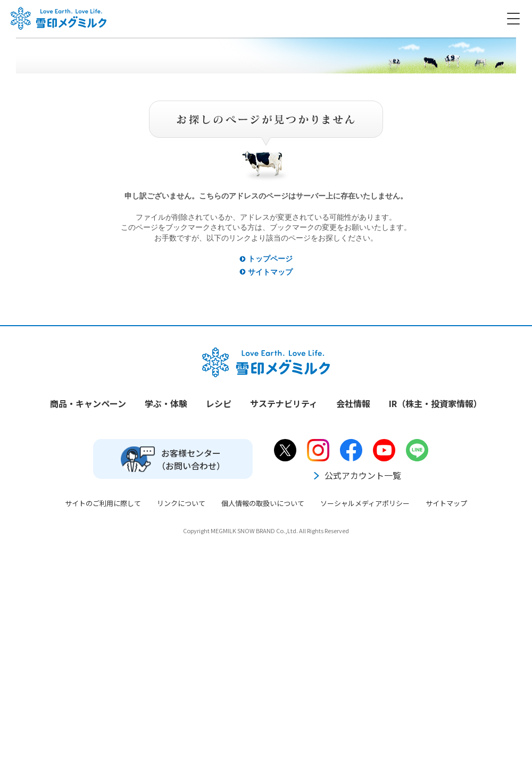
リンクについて (181, 503)
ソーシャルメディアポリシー (365, 503)
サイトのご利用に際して (103, 503)
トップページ (270, 259)
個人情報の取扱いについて (263, 503)
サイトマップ (270, 272)
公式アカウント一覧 (356, 475)
